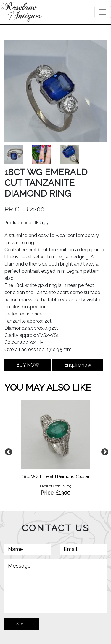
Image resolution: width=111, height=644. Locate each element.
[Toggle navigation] (103, 12)
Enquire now (78, 365)
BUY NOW (28, 365)
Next (104, 451)
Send (22, 624)
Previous (7, 451)
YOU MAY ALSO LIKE (48, 387)
